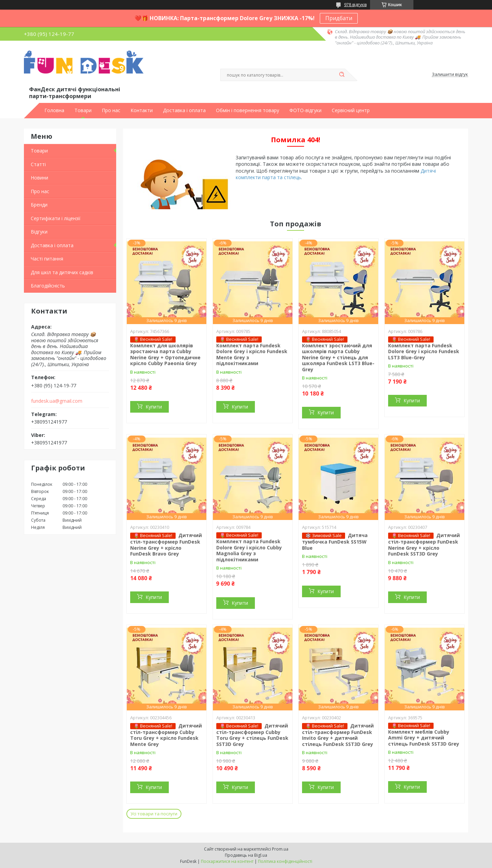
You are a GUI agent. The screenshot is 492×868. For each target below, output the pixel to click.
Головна (54, 110)
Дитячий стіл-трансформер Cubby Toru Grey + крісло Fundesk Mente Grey (166, 735)
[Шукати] (342, 75)
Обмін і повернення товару (248, 110)
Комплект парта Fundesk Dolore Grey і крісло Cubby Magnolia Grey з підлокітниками (249, 550)
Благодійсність (48, 286)
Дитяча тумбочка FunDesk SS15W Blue (335, 542)
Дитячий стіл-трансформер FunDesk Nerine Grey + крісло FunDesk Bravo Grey (166, 544)
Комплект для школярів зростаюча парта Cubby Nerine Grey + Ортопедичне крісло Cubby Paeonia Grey (165, 355)
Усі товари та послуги (154, 814)
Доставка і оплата (184, 110)
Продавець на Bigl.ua (246, 855)
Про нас (111, 110)
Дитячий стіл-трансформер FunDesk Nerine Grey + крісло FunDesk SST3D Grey (424, 544)
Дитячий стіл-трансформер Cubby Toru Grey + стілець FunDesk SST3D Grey (252, 735)
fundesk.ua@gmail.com (57, 401)
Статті (38, 164)
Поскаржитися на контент (227, 861)
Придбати (339, 18)
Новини (39, 178)
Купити (154, 407)
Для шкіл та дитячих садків (62, 272)
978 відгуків (355, 5)
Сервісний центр (351, 110)
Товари (83, 110)
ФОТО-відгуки (305, 110)
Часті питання (47, 259)
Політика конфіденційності (285, 861)
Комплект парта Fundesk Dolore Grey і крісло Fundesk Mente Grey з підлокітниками (252, 355)
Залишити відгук (450, 75)
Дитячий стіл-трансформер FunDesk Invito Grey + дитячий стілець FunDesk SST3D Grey (338, 735)
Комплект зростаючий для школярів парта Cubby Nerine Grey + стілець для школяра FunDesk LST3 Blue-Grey (338, 357)
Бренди (39, 205)
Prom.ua (280, 849)
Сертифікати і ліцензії (56, 218)
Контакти (142, 110)
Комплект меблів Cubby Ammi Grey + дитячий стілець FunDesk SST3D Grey (424, 738)
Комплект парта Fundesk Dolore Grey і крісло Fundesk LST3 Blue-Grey (424, 351)
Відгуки (39, 232)
